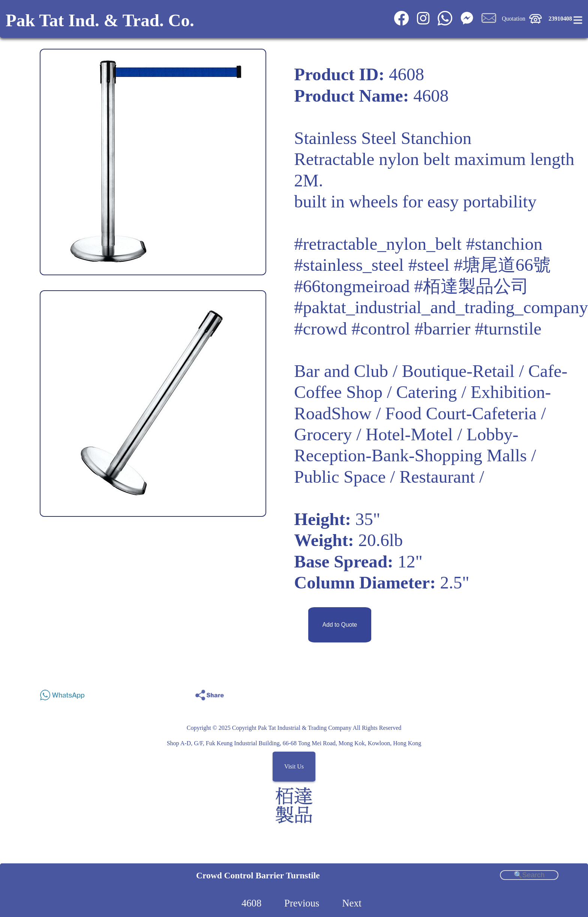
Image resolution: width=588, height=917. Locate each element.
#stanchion (504, 244)
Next (352, 903)
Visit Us (294, 766)
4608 (251, 903)
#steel (429, 265)
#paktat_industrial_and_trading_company (441, 307)
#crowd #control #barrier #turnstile (418, 329)
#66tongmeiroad (352, 286)
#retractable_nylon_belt (378, 244)
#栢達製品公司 (471, 286)
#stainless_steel (349, 265)
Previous (302, 903)
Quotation (514, 19)
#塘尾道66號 (502, 265)
